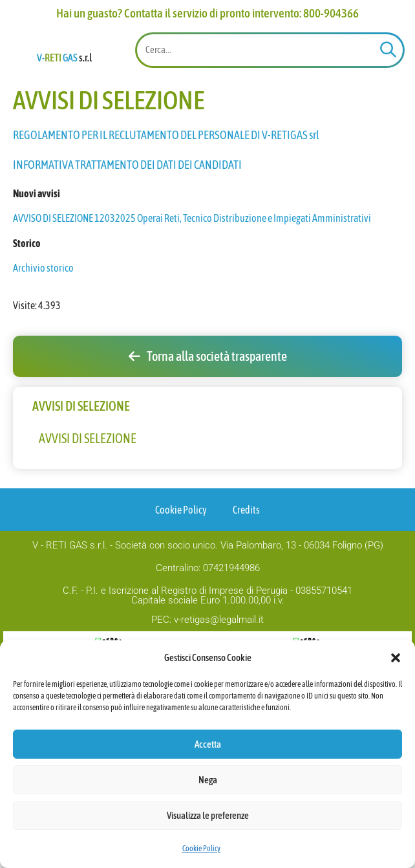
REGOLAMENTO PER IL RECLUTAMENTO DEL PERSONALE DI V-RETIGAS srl (166, 225)
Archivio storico (43, 359)
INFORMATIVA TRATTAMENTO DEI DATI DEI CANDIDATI (128, 255)
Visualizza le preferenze (208, 815)
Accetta (208, 744)
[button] (396, 651)
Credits (246, 601)
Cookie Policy (201, 849)
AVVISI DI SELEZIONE (88, 529)
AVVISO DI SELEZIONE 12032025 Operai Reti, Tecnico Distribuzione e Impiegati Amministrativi (192, 309)
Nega (208, 780)
